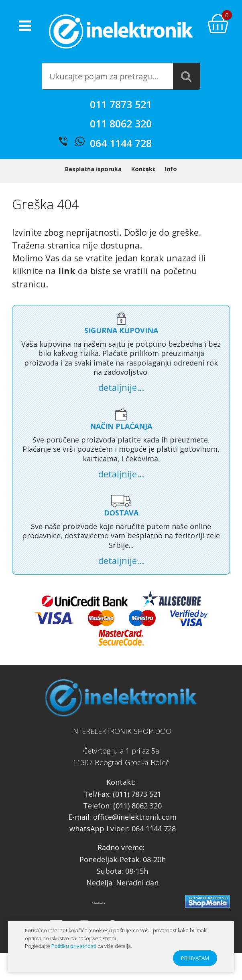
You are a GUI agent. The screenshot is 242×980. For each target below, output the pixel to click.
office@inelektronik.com (135, 817)
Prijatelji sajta (99, 903)
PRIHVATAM (195, 958)
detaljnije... (121, 387)
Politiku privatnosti (74, 946)
